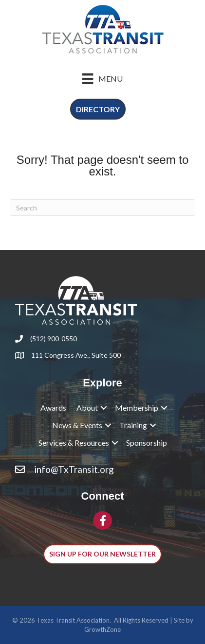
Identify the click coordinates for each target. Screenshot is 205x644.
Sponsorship (147, 443)
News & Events (77, 425)
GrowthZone (102, 629)
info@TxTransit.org (74, 469)
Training (133, 425)
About (87, 408)
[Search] (102, 208)
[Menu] (102, 78)
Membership (137, 408)
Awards (53, 408)
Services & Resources (74, 443)
